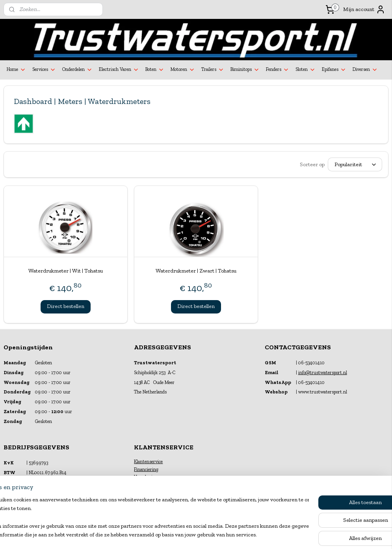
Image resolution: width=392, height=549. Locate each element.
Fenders (278, 70)
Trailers (213, 70)
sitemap (176, 535)
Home (16, 70)
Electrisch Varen (119, 70)
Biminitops (245, 70)
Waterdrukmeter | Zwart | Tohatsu (196, 271)
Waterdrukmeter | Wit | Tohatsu (66, 271)
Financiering (146, 469)
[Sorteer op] (355, 164)
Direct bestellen (66, 306)
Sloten (306, 70)
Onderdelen (77, 70)
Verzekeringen (148, 477)
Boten (155, 70)
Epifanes (334, 70)
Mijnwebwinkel (274, 535)
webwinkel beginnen (214, 535)
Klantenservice (148, 462)
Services (44, 70)
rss (189, 535)
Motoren (183, 70)
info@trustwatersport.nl (323, 373)
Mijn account (364, 9)
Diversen (365, 70)
